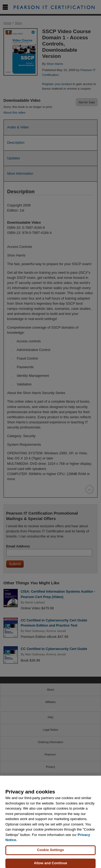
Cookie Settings (50, 853)
